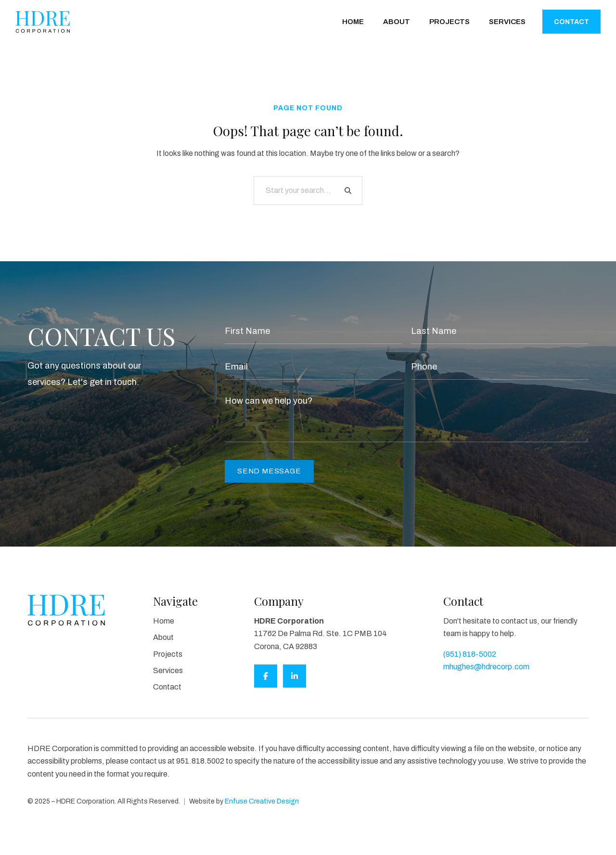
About (397, 22)
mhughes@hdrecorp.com (486, 667)
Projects (449, 22)
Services (507, 22)
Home (353, 22)
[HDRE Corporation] (43, 22)
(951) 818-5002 (470, 654)
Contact (571, 22)
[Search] (348, 191)
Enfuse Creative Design (262, 801)
